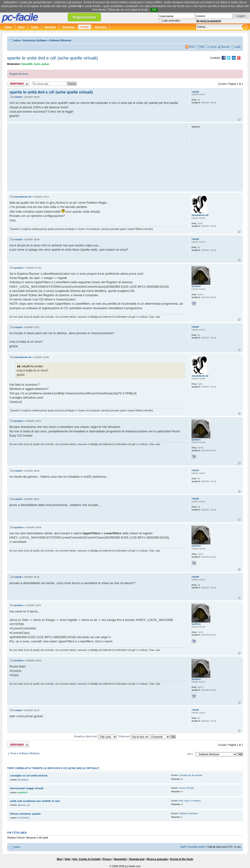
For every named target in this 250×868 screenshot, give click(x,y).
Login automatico (171, 21)
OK (154, 10)
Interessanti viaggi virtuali (27, 788)
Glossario (101, 27)
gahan (46, 64)
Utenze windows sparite (25, 814)
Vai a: (190, 754)
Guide (34, 27)
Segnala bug (137, 859)
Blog (60, 859)
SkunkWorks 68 (23, 197)
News (21, 27)
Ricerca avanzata (157, 859)
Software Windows (60, 40)
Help (67, 859)
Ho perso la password (209, 21)
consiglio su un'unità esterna (29, 775)
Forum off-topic (187, 788)
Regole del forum (19, 74)
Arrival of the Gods (181, 859)
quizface (19, 268)
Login (237, 47)
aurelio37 (23, 792)
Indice (17, 40)
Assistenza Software (35, 40)
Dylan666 (27, 64)
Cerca (213, 47)
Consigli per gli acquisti (191, 775)
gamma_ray (24, 805)
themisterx (23, 780)
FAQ (202, 47)
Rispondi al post (18, 84)
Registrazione (84, 17)
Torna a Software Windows (25, 753)
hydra (37, 64)
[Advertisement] (97, 157)
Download (68, 27)
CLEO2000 (23, 818)
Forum (85, 27)
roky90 (18, 97)
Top (239, 120)
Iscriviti (225, 47)
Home (8, 27)
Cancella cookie (196, 847)
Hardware (50, 27)
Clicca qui (114, 10)
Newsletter (121, 859)
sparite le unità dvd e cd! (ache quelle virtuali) (52, 58)
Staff (183, 847)
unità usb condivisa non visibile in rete (35, 801)
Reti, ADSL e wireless (190, 801)
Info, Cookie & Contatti (86, 859)
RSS (192, 47)
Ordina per (133, 736)
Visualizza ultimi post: (95, 736)
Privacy (107, 859)
